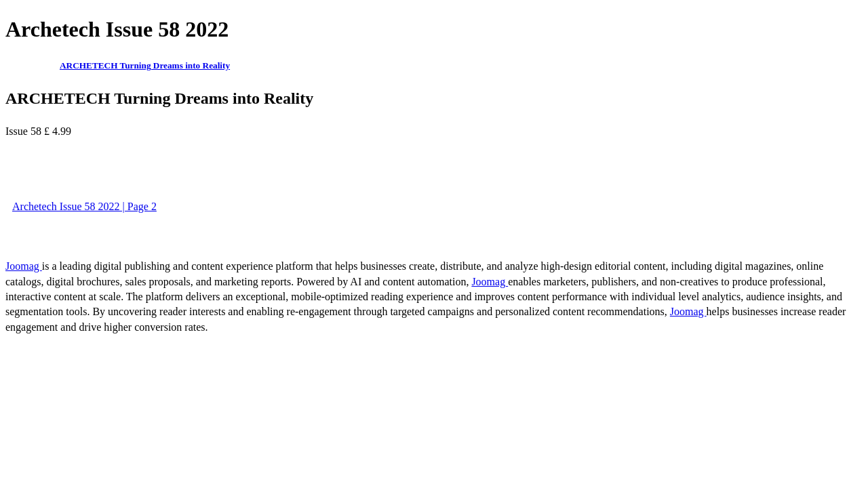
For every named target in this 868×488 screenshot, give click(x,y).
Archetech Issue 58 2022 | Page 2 (84, 206)
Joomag (24, 266)
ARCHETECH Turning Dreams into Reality (145, 65)
